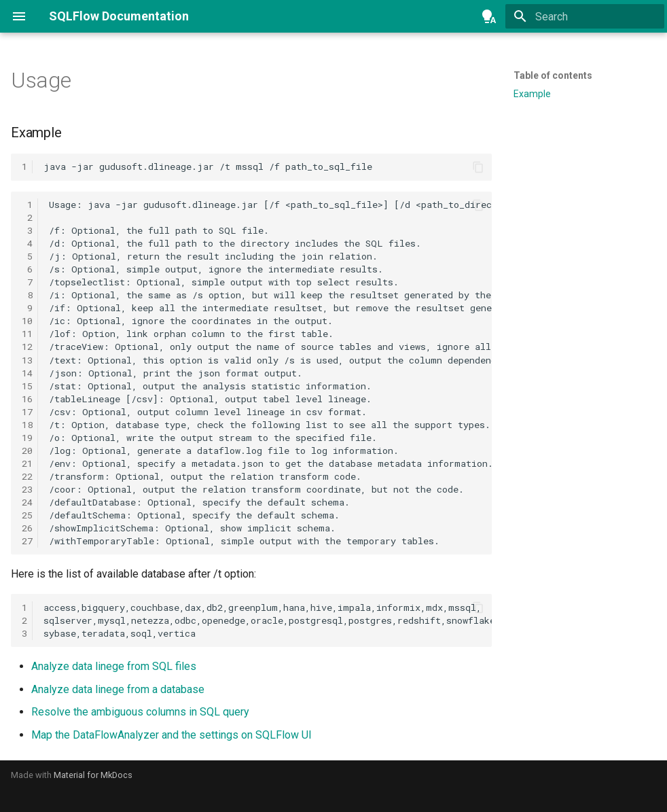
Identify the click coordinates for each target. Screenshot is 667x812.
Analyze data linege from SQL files (114, 666)
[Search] (585, 16)
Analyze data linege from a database (118, 689)
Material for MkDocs (93, 775)
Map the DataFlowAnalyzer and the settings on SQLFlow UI (172, 735)
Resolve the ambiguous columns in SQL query (140, 712)
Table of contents (553, 75)
